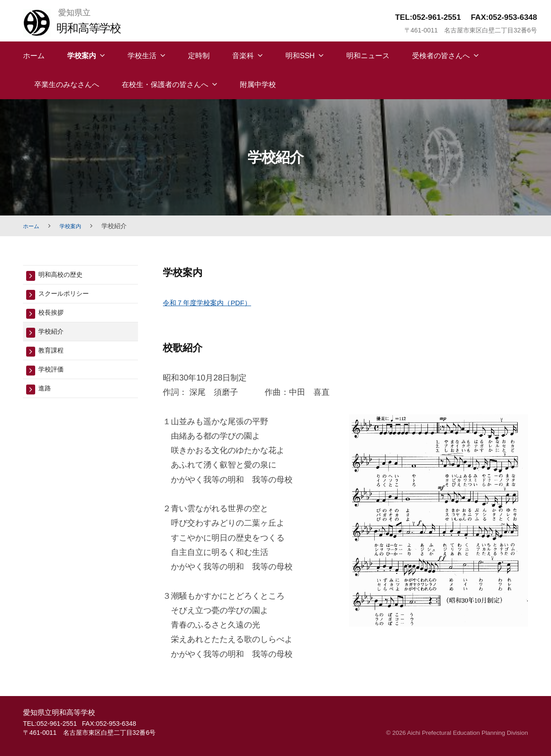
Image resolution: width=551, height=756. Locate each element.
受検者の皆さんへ (441, 56)
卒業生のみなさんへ (67, 85)
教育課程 (54, 356)
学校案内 (82, 56)
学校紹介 (54, 336)
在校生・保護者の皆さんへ (165, 85)
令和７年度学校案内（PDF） (216, 302)
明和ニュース (368, 56)
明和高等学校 (94, 27)
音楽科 (243, 56)
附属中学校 (258, 85)
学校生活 (142, 56)
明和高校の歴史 (65, 275)
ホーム (34, 56)
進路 (46, 397)
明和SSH (300, 56)
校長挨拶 (54, 316)
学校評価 (54, 377)
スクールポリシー (69, 296)
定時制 (199, 56)
